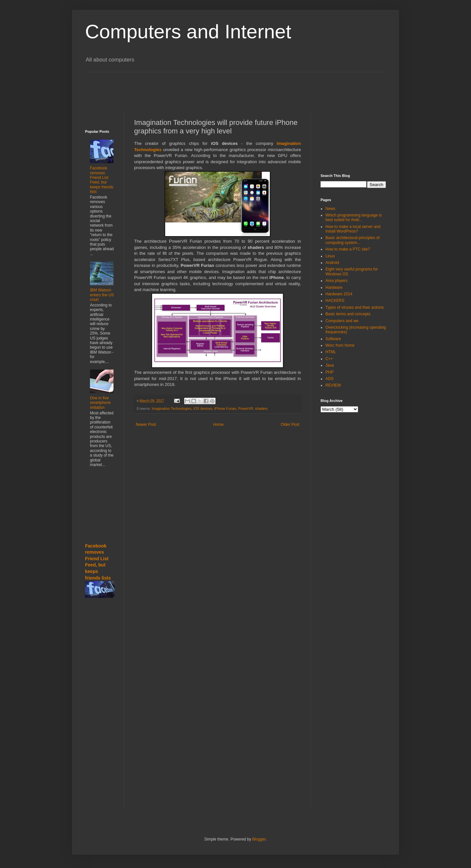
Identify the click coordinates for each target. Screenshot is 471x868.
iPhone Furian (225, 408)
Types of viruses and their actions (355, 307)
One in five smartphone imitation (100, 403)
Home (218, 425)
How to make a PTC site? (348, 249)
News (330, 209)
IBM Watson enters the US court (102, 295)
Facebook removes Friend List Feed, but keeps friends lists (102, 180)
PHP (330, 372)
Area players (336, 281)
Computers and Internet (188, 32)
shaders (261, 408)
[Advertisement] (244, 87)
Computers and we (342, 321)
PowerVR (246, 408)
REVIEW (333, 385)
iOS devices (203, 408)
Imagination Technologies (172, 408)
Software (333, 339)
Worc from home (340, 345)
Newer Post (146, 425)
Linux (330, 256)
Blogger (259, 839)
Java (330, 365)
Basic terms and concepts (348, 314)
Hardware (334, 287)
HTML (331, 352)
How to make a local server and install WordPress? (353, 229)
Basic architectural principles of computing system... (352, 240)
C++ (329, 359)
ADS (330, 379)
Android (332, 263)
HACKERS (335, 301)
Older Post (290, 425)
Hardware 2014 (339, 294)
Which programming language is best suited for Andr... (354, 217)
